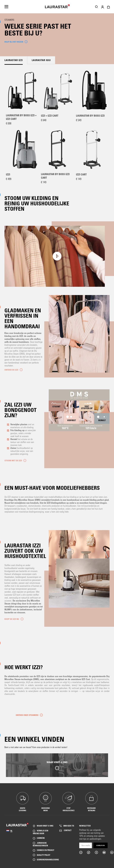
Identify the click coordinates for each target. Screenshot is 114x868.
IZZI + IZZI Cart (50, 116)
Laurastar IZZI (14, 60)
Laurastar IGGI (41, 60)
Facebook (96, 852)
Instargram (81, 852)
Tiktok (88, 852)
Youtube (104, 852)
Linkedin (112, 852)
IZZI (8, 174)
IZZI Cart (81, 174)
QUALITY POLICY (43, 855)
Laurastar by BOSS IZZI (90, 116)
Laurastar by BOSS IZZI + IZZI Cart (21, 117)
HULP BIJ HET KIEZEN (14, 42)
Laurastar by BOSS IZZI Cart (55, 176)
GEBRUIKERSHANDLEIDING (48, 860)
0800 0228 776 (69, 826)
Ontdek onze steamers (27, 715)
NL (11, 831)
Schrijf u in (100, 845)
